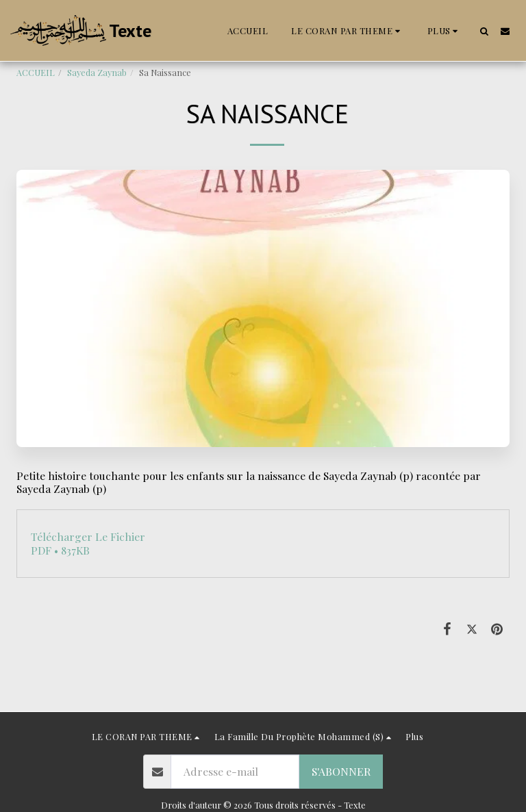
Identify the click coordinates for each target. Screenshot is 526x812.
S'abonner (341, 771)
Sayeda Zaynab (97, 72)
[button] (348, 30)
